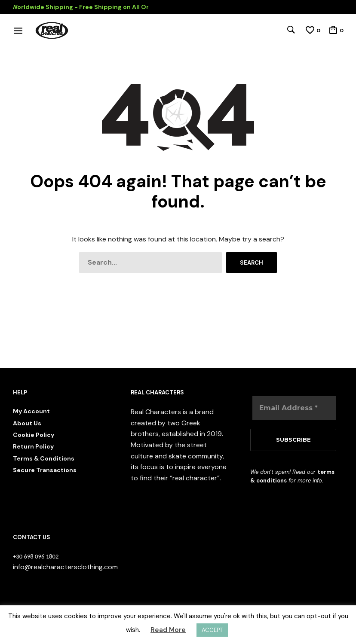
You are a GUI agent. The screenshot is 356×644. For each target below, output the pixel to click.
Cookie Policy (34, 435)
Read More (168, 630)
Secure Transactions (45, 470)
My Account (31, 411)
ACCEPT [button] (212, 630)
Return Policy (33, 446)
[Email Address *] (294, 408)
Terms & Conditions (44, 458)
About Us (27, 423)
